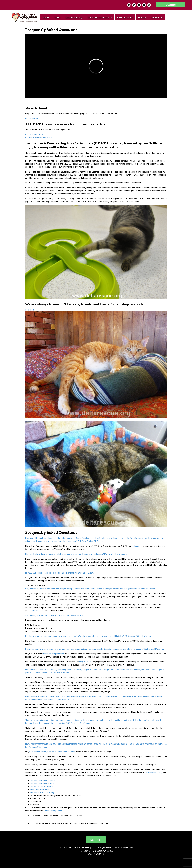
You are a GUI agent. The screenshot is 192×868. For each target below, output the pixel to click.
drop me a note (86, 662)
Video (57, 17)
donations (138, 546)
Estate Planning (74, 17)
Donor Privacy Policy (39, 789)
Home (46, 17)
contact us (33, 611)
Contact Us (157, 17)
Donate (142, 17)
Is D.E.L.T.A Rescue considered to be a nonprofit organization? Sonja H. (56, 573)
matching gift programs (54, 654)
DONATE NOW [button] (32, 118)
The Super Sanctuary (100, 17)
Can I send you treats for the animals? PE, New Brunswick (51, 615)
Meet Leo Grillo (125, 17)
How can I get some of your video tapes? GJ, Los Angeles (51, 696)
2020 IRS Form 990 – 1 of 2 (43, 780)
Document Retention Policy (42, 792)
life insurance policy (153, 772)
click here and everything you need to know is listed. (52, 752)
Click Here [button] (30, 310)
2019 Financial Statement (41, 786)
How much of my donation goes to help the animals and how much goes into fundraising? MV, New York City (73, 554)
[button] (171, 5)
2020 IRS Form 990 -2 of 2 (42, 783)
